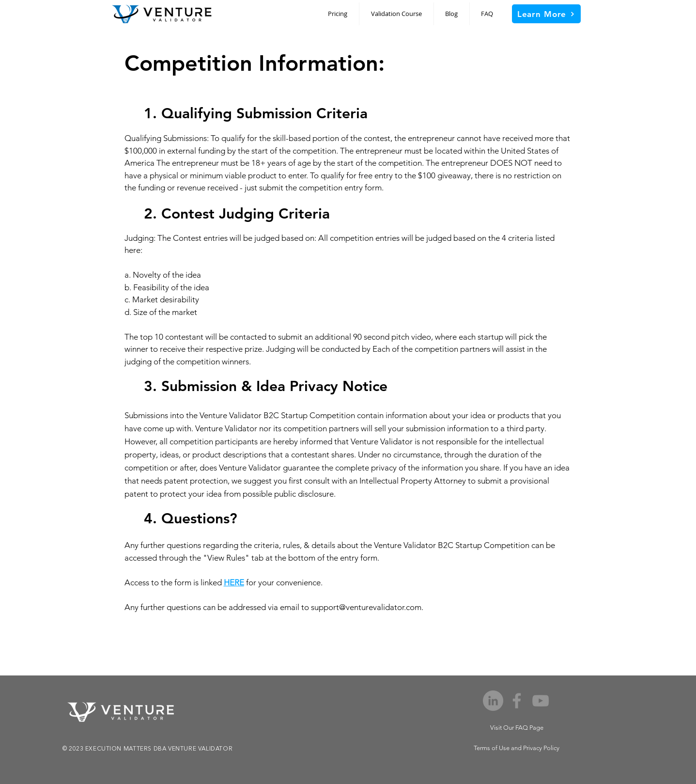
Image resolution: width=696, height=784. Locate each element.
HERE (234, 582)
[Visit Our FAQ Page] (517, 728)
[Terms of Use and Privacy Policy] (517, 748)
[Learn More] (546, 14)
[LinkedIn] (493, 701)
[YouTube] (541, 701)
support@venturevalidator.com (366, 607)
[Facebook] (517, 701)
